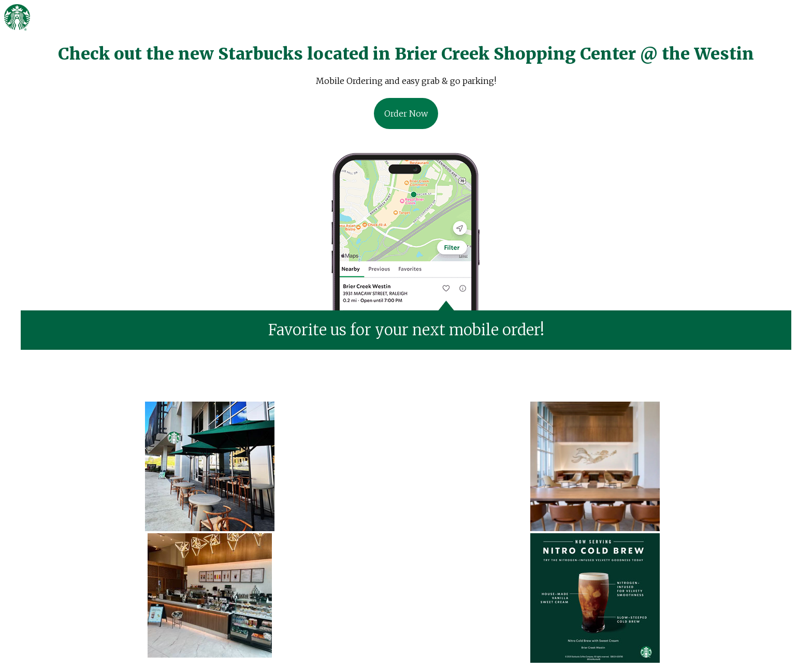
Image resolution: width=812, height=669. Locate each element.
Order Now (406, 113)
